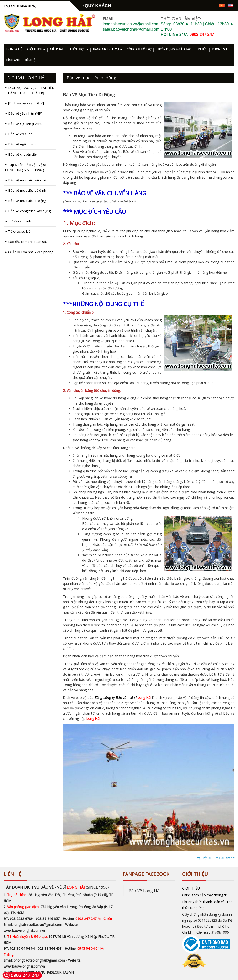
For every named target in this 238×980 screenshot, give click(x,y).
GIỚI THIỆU (36, 49)
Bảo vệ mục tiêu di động (27, 201)
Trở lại (204, 858)
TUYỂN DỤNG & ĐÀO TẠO (174, 49)
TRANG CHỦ (14, 49)
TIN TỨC (202, 49)
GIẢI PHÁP (57, 49)
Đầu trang (225, 858)
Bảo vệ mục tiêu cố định (27, 190)
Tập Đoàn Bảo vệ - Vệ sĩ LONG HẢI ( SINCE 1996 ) (25, 167)
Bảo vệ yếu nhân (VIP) (25, 113)
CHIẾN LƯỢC (78, 49)
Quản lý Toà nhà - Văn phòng (31, 252)
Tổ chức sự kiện (20, 231)
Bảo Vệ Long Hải (145, 891)
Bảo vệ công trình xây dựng (29, 211)
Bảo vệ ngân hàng (22, 144)
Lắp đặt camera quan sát (28, 242)
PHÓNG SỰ (219, 49)
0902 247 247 (202, 34)
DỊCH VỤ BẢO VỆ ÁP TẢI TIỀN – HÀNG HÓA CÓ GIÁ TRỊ (30, 90)
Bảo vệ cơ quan (20, 134)
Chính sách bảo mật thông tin (205, 895)
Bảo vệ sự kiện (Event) (25, 124)
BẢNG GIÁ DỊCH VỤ (108, 49)
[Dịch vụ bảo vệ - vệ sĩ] (26, 103)
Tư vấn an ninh (20, 221)
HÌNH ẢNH (13, 60)
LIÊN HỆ (30, 60)
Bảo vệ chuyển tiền (23, 154)
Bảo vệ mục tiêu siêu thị (27, 180)
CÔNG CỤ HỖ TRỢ (139, 49)
